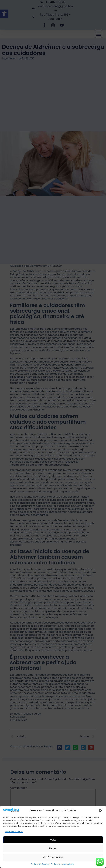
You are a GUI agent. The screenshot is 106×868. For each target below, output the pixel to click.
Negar (53, 849)
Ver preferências (53, 858)
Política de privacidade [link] (62, 865)
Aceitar (53, 841)
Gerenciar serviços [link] (14, 832)
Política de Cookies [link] (40, 865)
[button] (101, 812)
